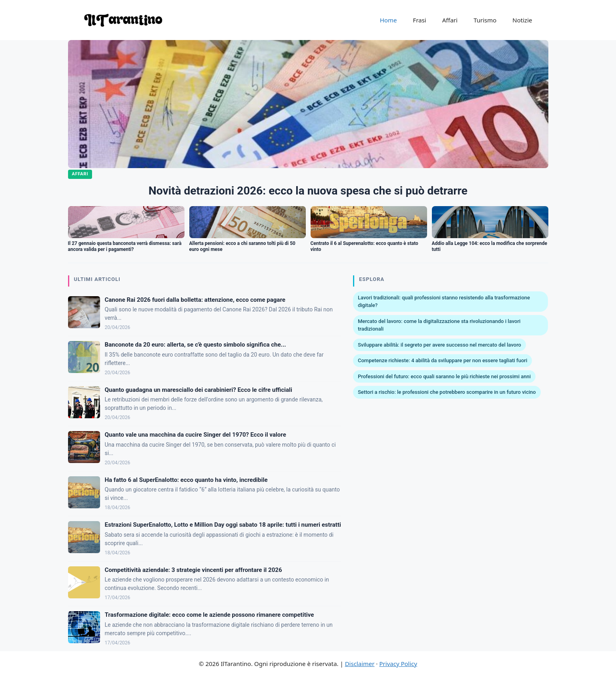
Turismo (485, 20)
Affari (450, 20)
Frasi (420, 20)
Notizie (522, 20)
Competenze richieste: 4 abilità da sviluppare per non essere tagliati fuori (442, 360)
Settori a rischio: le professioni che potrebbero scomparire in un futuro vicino (447, 392)
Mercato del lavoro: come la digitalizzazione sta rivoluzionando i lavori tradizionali (439, 325)
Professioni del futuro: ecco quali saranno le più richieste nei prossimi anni (444, 376)
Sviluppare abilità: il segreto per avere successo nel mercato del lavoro (439, 345)
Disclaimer (360, 664)
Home (388, 20)
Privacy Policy (398, 664)
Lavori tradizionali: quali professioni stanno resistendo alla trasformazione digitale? (444, 302)
